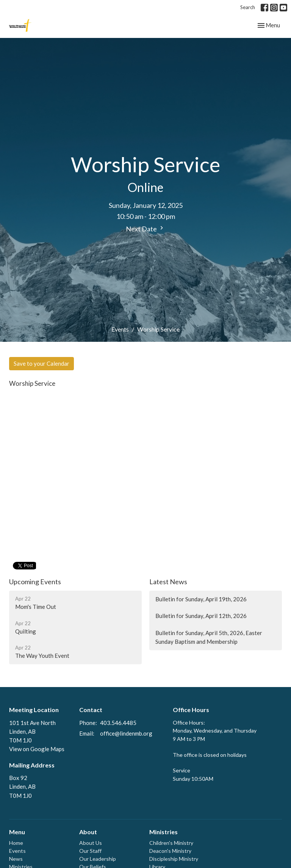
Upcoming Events (35, 582)
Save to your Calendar (41, 363)
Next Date (145, 229)
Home (16, 843)
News (16, 859)
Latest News (168, 582)
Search (248, 7)
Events (120, 329)
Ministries (163, 832)
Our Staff (90, 851)
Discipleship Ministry (174, 859)
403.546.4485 (118, 723)
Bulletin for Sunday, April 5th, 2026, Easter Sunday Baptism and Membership (209, 637)
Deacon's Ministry (170, 851)
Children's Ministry (171, 843)
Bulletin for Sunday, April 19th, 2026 (201, 599)
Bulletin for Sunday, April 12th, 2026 (201, 616)
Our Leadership (98, 859)
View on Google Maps (37, 749)
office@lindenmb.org (126, 733)
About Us (91, 843)
